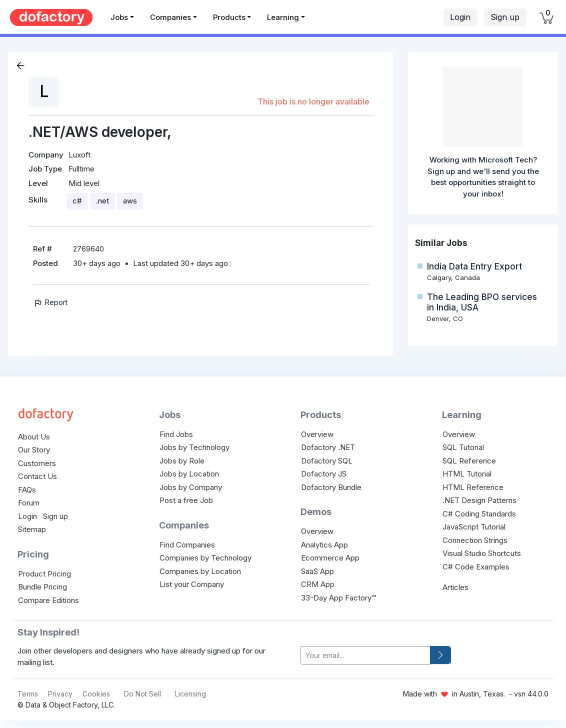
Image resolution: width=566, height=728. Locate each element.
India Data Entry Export (474, 266)
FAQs (27, 490)
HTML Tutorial (467, 474)
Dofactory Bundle (331, 487)
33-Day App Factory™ (338, 598)
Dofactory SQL (327, 461)
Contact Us (37, 476)
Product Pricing (44, 574)
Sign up (505, 17)
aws (130, 201)
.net (102, 201)
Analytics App (324, 545)
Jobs (119, 17)
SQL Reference (469, 461)
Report (50, 302)
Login (460, 17)
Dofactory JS (324, 474)
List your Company (192, 584)
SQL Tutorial (463, 447)
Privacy (60, 694)
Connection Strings (475, 540)
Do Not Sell (142, 694)
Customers (37, 463)
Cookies (96, 694)
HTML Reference (473, 487)
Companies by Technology (205, 558)
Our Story (34, 450)
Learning (283, 17)
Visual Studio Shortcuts (482, 553)
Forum (29, 503)
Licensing (190, 694)
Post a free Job (186, 500)
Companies (170, 17)
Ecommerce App (330, 558)
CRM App (318, 584)
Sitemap (32, 529)
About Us (34, 437)
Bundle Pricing (42, 587)
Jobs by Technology (194, 447)
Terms (28, 694)
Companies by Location (200, 571)
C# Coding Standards (479, 514)
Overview (317, 434)
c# (77, 201)
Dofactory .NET (328, 447)
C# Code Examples (476, 567)
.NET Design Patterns (479, 500)
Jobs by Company (191, 487)
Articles (455, 587)
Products (229, 17)
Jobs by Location (189, 474)
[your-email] (365, 655)
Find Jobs (176, 434)
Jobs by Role (182, 461)
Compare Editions (48, 600)
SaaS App (317, 571)
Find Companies (187, 545)
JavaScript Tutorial (474, 527)
